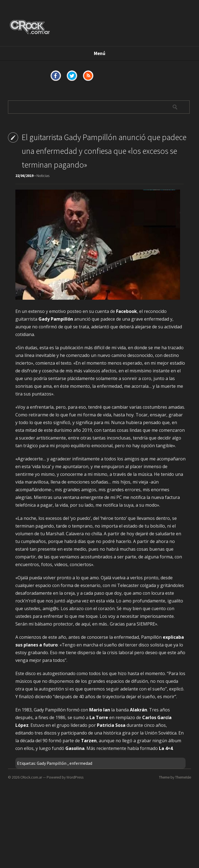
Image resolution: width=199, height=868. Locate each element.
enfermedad (81, 763)
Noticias (43, 176)
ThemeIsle (183, 777)
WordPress (75, 777)
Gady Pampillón (52, 763)
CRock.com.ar (31, 777)
